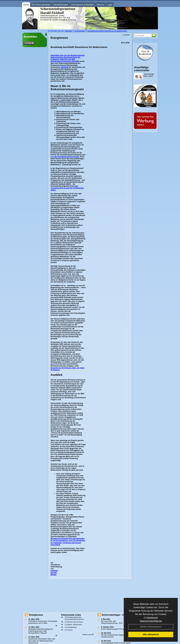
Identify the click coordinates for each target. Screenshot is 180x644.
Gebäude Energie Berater (54, 573)
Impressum (152, 618)
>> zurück (126, 35)
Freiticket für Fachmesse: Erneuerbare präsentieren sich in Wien (43, 622)
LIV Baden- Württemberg (73, 625)
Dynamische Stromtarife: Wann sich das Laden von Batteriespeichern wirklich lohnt (42, 641)
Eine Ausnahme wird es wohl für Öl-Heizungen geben (67, 188)
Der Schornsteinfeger (41, 5)
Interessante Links (71, 615)
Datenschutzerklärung (151, 621)
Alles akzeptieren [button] (151, 634)
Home (26, 5)
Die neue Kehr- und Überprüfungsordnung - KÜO (112, 622)
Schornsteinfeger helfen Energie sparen (116, 643)
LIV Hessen (69, 630)
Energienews (36, 615)
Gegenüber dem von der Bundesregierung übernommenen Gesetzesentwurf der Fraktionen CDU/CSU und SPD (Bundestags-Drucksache (68, 58)
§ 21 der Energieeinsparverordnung (65, 157)
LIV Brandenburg (71, 627)
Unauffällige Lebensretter (142, 69)
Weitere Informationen (151, 627)
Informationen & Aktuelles (82, 5)
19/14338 (75, 61)
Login (110, 5)
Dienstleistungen (61, 5)
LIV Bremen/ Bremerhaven (74, 622)
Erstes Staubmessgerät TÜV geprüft (115, 629)
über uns (100, 5)
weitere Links (88, 635)
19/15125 (64, 67)
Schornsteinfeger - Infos (115, 615)
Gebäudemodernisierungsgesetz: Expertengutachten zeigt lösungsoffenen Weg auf (41, 631)
